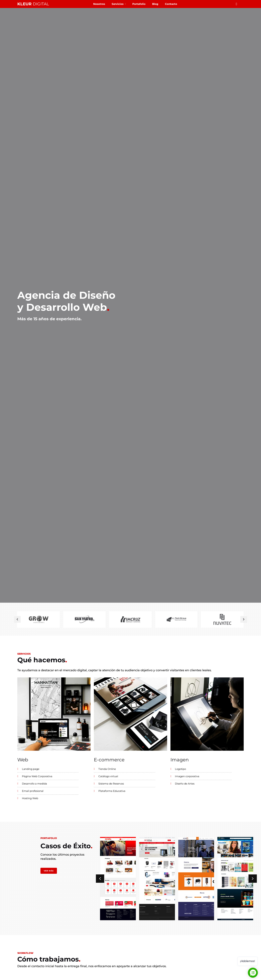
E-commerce (109, 760)
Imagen (180, 760)
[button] (17, 619)
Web (23, 760)
